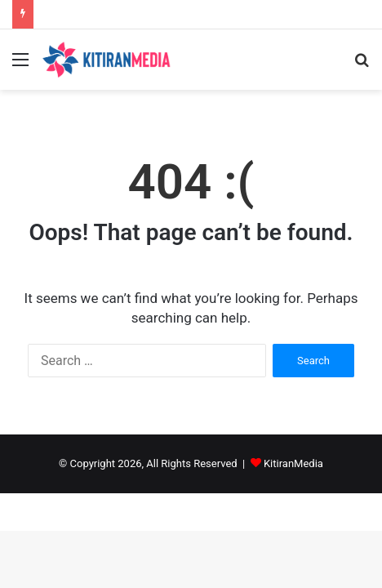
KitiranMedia (293, 463)
